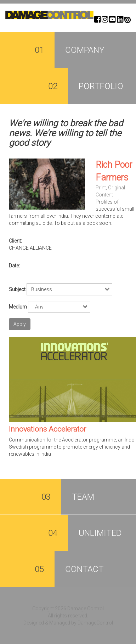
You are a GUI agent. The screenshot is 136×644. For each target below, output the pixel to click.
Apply (20, 324)
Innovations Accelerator (47, 429)
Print (101, 188)
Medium (18, 307)
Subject (17, 289)
